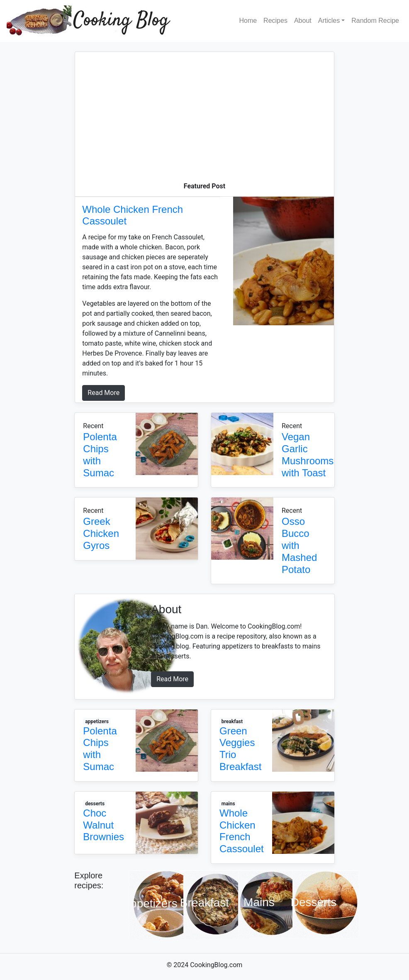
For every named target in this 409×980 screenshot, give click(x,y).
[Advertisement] (204, 119)
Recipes (275, 21)
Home (248, 21)
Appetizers (150, 903)
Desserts (314, 902)
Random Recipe (375, 21)
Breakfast (204, 903)
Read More (103, 393)
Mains (259, 902)
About (303, 21)
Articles (329, 21)
